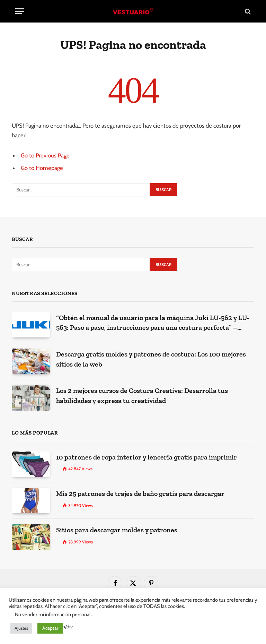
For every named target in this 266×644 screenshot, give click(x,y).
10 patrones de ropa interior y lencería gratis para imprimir (147, 457)
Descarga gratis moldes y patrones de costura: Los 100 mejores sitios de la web (151, 359)
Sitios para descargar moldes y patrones (117, 530)
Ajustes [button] (21, 628)
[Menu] (20, 11)
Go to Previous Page (45, 155)
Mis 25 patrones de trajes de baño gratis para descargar (140, 493)
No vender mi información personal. (53, 615)
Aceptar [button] (50, 628)
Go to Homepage (42, 168)
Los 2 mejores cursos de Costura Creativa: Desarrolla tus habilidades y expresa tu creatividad (142, 396)
